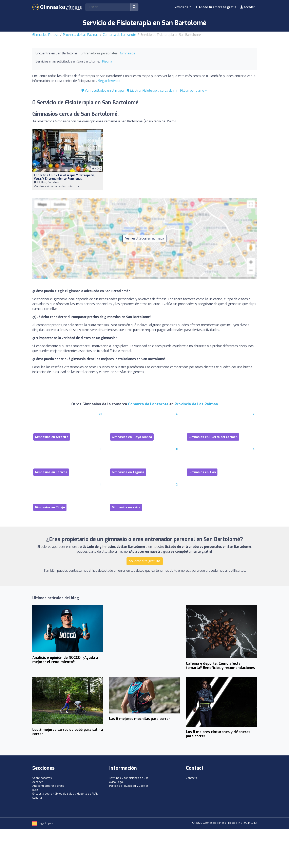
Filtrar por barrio (194, 91)
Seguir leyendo (109, 81)
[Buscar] (134, 7)
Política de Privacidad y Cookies (129, 786)
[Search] (108, 7)
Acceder (247, 7)
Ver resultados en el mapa (103, 91)
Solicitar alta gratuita (145, 561)
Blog (35, 790)
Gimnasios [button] (181, 7)
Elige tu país (43, 823)
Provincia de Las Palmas (81, 35)
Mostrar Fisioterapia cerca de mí (152, 91)
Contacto (191, 778)
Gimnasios (128, 53)
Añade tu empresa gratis (216, 7)
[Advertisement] (144, 635)
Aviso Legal (116, 782)
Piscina (107, 61)
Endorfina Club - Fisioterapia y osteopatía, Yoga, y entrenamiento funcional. (65, 177)
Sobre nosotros (42, 778)
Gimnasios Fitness (45, 35)
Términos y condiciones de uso (129, 778)
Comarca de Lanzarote (119, 35)
